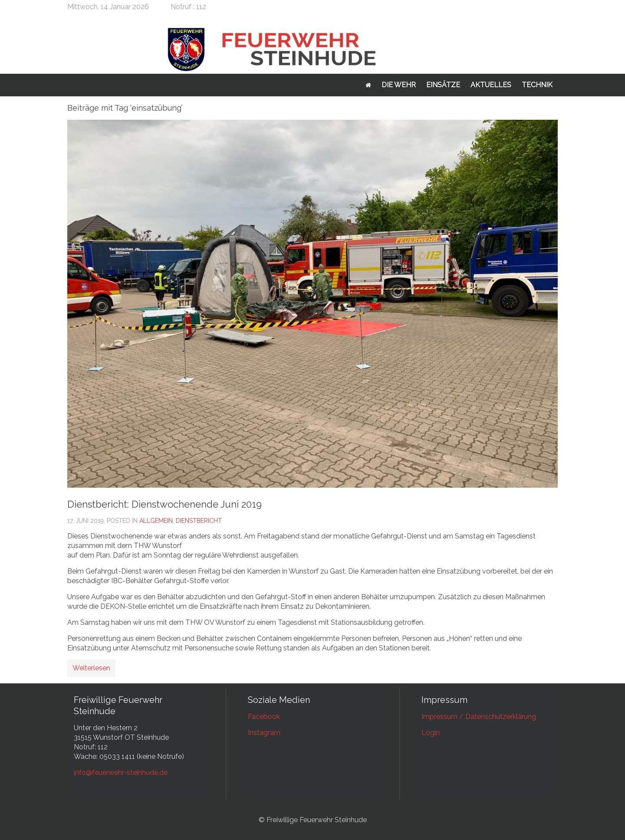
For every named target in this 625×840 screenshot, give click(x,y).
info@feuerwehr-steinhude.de (121, 773)
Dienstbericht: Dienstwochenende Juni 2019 (164, 504)
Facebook (264, 717)
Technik (537, 85)
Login (431, 733)
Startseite (368, 85)
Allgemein (156, 521)
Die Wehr (399, 85)
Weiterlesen (91, 668)
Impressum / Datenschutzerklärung (479, 717)
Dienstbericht (199, 521)
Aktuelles (491, 85)
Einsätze (443, 85)
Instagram (264, 733)
